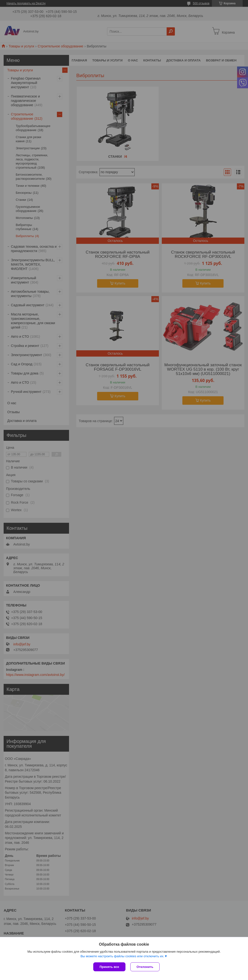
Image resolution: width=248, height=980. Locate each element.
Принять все (109, 967)
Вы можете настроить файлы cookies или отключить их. (122, 956)
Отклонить (145, 967)
